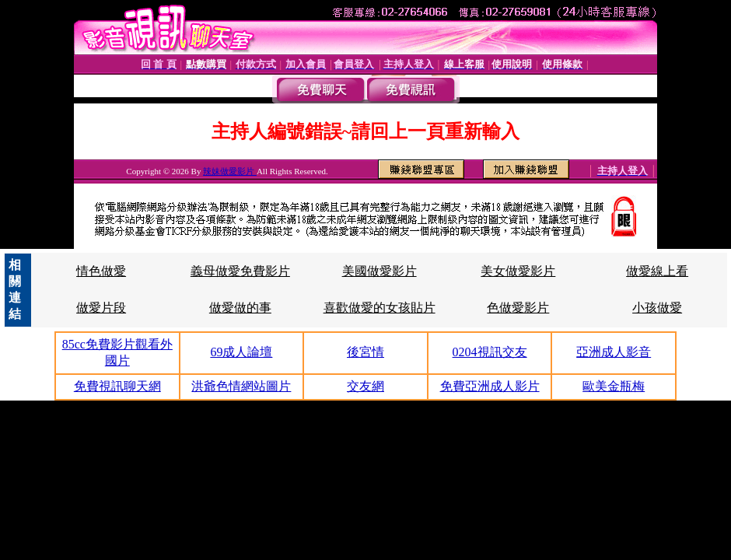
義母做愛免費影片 (240, 271)
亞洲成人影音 (614, 352)
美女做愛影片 (518, 271)
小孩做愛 (657, 308)
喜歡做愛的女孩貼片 (379, 308)
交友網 (365, 386)
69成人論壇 (241, 352)
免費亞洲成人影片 (490, 386)
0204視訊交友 (490, 352)
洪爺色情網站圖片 (241, 386)
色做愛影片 (518, 308)
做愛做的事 (240, 308)
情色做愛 (101, 271)
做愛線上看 (657, 271)
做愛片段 (101, 308)
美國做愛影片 (379, 271)
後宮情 (365, 352)
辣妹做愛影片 (230, 171)
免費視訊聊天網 (117, 386)
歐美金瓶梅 (614, 386)
